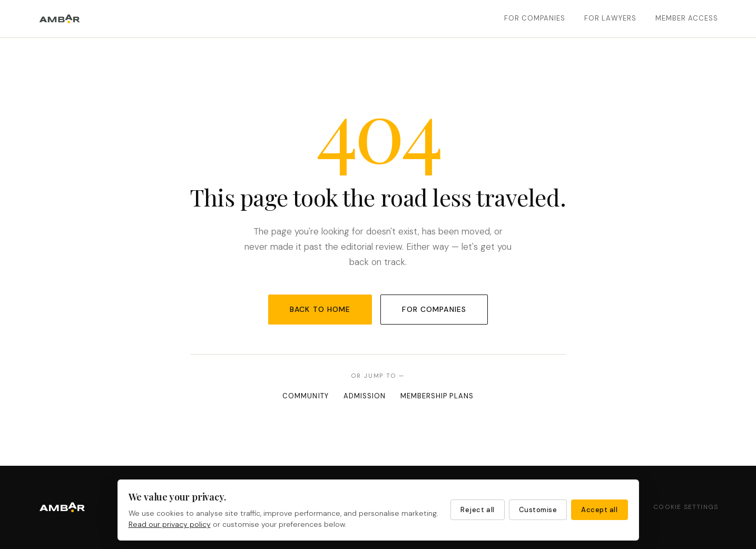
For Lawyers (610, 18)
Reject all (477, 510)
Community (305, 396)
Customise (538, 510)
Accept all (599, 510)
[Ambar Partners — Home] (60, 19)
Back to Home (320, 309)
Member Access (687, 18)
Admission (365, 396)
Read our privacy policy (170, 524)
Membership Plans (437, 396)
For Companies (535, 18)
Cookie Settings (686, 507)
